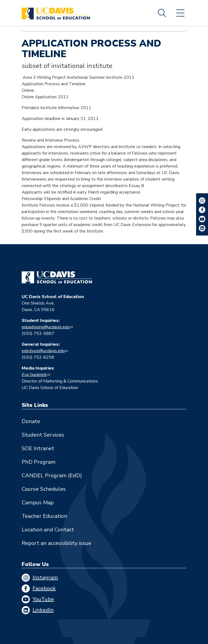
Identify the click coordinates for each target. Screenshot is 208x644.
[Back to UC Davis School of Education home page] (56, 13)
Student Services (43, 435)
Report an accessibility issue (56, 543)
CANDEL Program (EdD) (52, 475)
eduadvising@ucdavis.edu (46, 327)
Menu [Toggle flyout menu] (180, 13)
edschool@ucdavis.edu (43, 351)
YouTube (43, 599)
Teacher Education (44, 516)
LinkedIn (43, 610)
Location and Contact (48, 530)
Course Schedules (44, 489)
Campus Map (38, 503)
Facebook (44, 588)
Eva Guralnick (34, 375)
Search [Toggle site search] (162, 13)
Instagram (45, 578)
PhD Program (39, 462)
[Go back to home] (57, 277)
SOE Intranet (38, 448)
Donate (31, 421)
